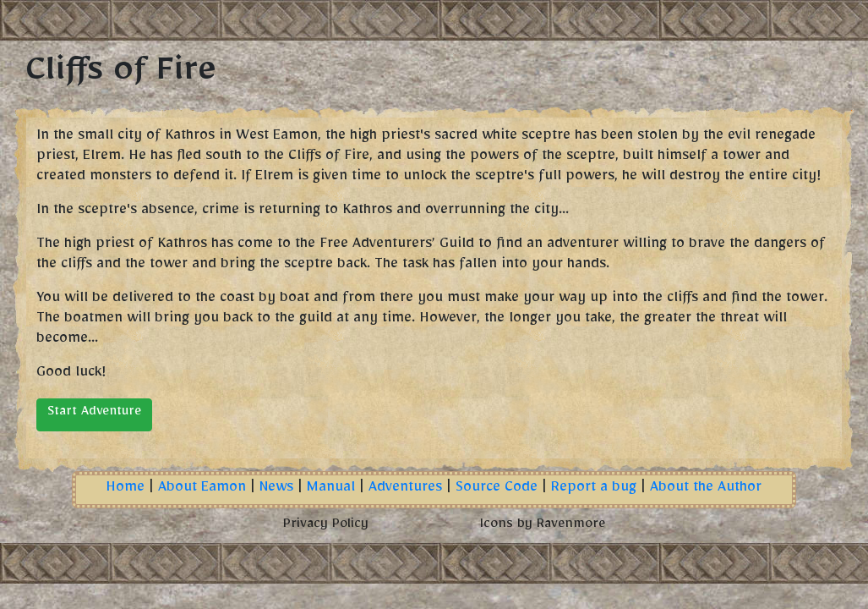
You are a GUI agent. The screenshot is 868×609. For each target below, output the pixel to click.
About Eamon (202, 490)
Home (125, 490)
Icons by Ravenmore (543, 526)
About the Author (706, 490)
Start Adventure (94, 414)
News (276, 490)
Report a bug (594, 490)
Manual (331, 490)
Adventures (405, 490)
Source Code (497, 490)
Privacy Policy (326, 526)
